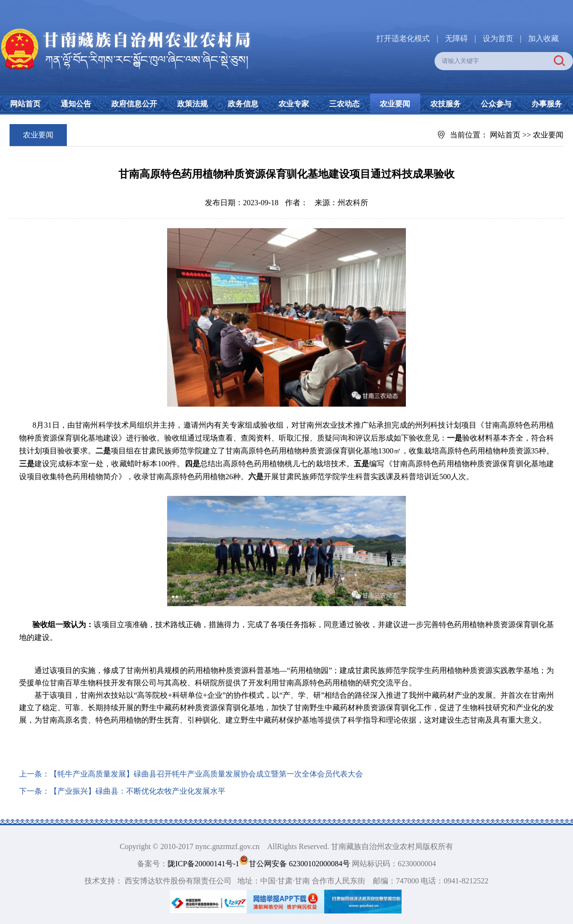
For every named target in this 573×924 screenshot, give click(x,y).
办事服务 (547, 104)
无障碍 (456, 38)
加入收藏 (543, 38)
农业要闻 (395, 104)
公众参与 (496, 104)
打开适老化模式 (403, 38)
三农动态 (344, 104)
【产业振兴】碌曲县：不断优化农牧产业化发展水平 (138, 791)
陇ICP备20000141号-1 (203, 864)
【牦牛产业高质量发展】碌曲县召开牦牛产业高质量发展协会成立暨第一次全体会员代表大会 (206, 774)
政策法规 (192, 104)
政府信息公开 (134, 104)
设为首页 (498, 38)
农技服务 (446, 104)
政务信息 (243, 104)
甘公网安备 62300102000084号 (296, 864)
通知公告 (76, 104)
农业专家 (294, 104)
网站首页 (25, 104)
